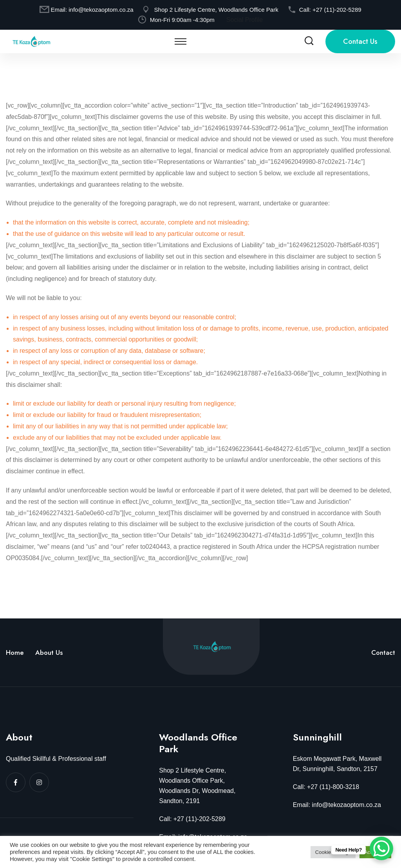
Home (15, 652)
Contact (383, 652)
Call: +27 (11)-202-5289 (192, 819)
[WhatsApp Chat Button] (381, 848)
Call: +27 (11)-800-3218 (326, 787)
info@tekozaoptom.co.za (101, 10)
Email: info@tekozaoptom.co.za (337, 805)
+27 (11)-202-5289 (337, 10)
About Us (49, 652)
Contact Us (360, 41)
